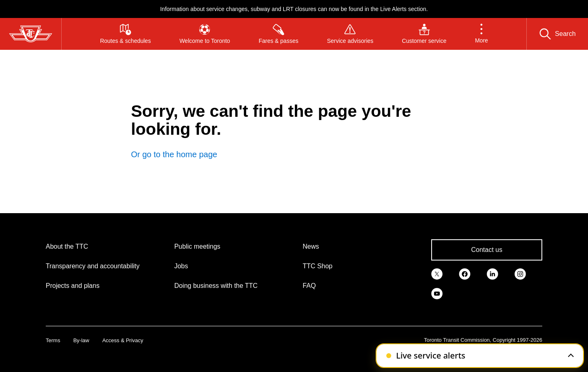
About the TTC (67, 246)
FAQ (309, 286)
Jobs (181, 266)
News (311, 246)
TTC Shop (317, 266)
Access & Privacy (122, 340)
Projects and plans (73, 286)
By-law (81, 340)
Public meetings (197, 246)
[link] (437, 274)
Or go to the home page (174, 154)
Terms (53, 340)
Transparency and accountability (93, 266)
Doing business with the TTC (216, 286)
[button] (481, 34)
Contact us (487, 250)
